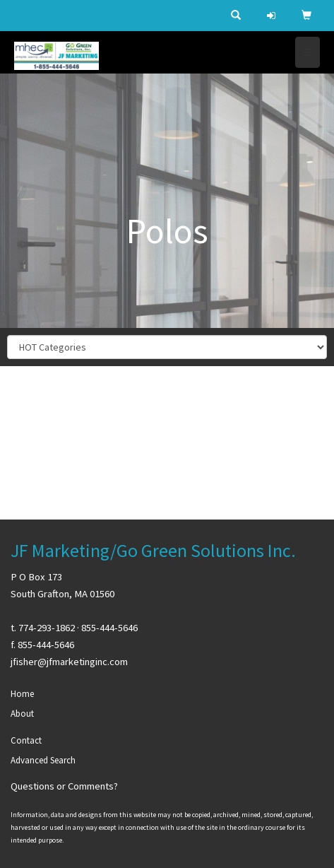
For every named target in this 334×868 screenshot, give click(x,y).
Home (22, 694)
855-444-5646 (109, 628)
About (22, 714)
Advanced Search (43, 760)
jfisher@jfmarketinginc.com (69, 662)
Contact (26, 740)
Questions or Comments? (64, 786)
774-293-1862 (47, 628)
